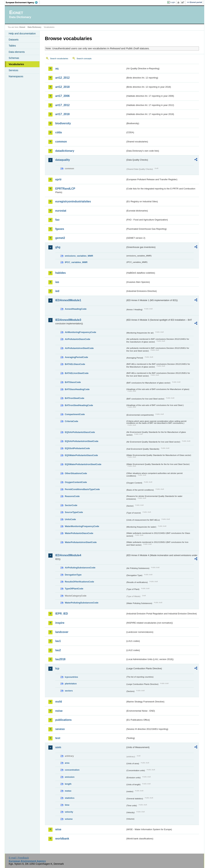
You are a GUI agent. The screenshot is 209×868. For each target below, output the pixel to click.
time (67, 805)
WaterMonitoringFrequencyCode (82, 526)
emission (70, 777)
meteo (68, 791)
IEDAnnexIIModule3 (68, 320)
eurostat (61, 211)
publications (63, 720)
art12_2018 (62, 87)
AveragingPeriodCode (76, 357)
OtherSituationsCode (76, 473)
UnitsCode (70, 519)
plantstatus (71, 684)
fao (57, 220)
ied (57, 291)
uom (58, 747)
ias (57, 282)
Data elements (17, 52)
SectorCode (71, 505)
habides (60, 273)
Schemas (14, 58)
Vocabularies (16, 64)
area (67, 763)
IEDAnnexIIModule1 (68, 300)
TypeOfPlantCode (74, 589)
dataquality (63, 160)
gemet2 (60, 238)
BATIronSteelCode (75, 398)
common (61, 142)
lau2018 (60, 659)
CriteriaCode (71, 421)
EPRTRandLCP (65, 189)
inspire (60, 623)
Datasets (14, 40)
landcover (62, 632)
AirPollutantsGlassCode (77, 339)
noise (59, 711)
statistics (70, 798)
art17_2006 (62, 96)
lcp (57, 668)
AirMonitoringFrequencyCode (80, 332)
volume (69, 819)
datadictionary (65, 151)
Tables (12, 46)
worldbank (62, 839)
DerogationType (73, 575)
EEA (23, 2)
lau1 (58, 641)
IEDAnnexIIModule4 (68, 555)
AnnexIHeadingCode (76, 309)
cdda (58, 132)
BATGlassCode (73, 382)
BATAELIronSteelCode (77, 373)
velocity (69, 812)
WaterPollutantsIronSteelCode (81, 542)
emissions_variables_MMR (79, 256)
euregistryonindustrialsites (73, 201)
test (58, 738)
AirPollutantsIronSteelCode (79, 348)
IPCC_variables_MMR (76, 262)
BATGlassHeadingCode (77, 389)
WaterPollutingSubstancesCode (82, 603)
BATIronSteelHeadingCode (79, 405)
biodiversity (63, 123)
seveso (60, 729)
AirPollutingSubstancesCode (80, 568)
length (68, 784)
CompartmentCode (75, 414)
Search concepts (84, 59)
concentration (72, 770)
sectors (69, 691)
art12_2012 (62, 78)
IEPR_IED (62, 614)
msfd (59, 702)
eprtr (58, 179)
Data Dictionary (34, 27)
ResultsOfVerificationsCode (79, 582)
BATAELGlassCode (75, 364)
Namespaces (16, 76)
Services (13, 70)
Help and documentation (22, 34)
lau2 (58, 650)
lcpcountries (71, 677)
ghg (58, 247)
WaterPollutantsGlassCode (79, 533)
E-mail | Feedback (19, 858)
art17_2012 (62, 105)
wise (58, 829)
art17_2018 (62, 114)
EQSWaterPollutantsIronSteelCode (83, 464)
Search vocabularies (59, 59)
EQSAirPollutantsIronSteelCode (82, 441)
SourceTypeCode (74, 512)
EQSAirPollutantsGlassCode (80, 432)
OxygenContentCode (76, 482)
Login (173, 2)
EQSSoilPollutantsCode (77, 448)
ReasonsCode (72, 496)
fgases (60, 229)
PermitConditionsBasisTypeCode (82, 489)
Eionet (22, 27)
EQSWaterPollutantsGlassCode (81, 455)
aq (57, 68)
